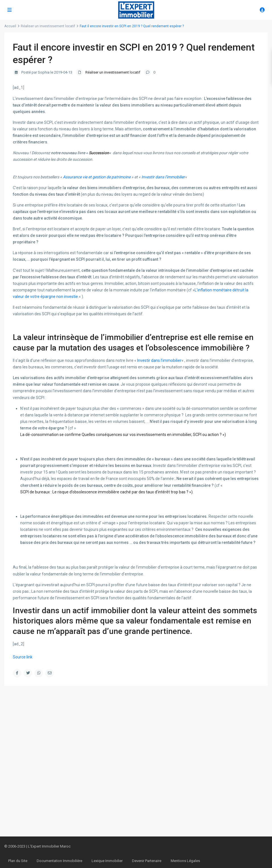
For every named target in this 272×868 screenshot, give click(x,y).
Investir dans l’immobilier (163, 177)
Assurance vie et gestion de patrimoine (97, 177)
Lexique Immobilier (107, 861)
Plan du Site (18, 861)
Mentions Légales (185, 861)
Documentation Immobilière (59, 861)
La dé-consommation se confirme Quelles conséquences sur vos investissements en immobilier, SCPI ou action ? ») (123, 435)
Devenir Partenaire (147, 861)
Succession (99, 153)
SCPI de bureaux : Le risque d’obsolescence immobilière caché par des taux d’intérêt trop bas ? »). (107, 492)
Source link (23, 657)
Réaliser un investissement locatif (113, 72)
